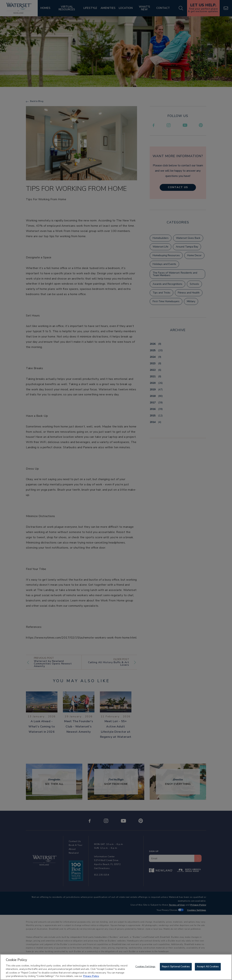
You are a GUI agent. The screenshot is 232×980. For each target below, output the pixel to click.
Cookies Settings (145, 967)
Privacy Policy (91, 977)
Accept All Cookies (208, 967)
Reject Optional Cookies (176, 967)
